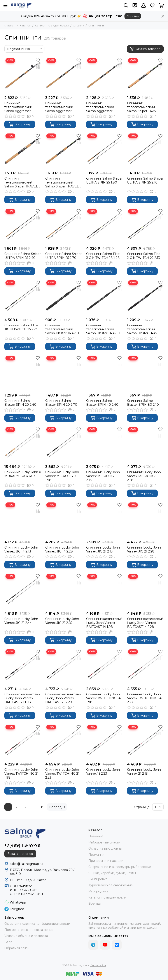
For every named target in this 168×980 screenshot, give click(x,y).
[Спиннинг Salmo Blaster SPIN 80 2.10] (145, 373)
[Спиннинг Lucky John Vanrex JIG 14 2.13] (23, 520)
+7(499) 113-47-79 (22, 845)
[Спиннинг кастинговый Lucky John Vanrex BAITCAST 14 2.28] (145, 591)
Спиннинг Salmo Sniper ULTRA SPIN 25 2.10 (145, 180)
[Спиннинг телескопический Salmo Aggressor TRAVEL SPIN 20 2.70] (104, 75)
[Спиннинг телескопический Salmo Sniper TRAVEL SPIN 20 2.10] (145, 75)
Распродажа (98, 891)
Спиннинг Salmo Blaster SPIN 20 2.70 (61, 403)
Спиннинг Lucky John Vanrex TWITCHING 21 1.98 (21, 774)
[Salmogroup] (21, 5)
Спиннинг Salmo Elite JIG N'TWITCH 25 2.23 (21, 327)
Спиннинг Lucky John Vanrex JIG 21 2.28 (144, 549)
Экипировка (98, 879)
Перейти (133, 16)
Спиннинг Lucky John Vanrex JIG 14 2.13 (21, 549)
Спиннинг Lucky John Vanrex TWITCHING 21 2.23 (62, 774)
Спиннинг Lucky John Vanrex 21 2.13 (144, 772)
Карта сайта (98, 965)
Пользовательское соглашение (29, 930)
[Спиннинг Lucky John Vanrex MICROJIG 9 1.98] (64, 444)
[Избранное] (152, 5)
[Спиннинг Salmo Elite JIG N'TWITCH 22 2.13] (145, 226)
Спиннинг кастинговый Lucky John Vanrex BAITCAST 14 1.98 (104, 623)
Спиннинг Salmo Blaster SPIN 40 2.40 (102, 403)
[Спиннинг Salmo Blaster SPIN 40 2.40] (104, 373)
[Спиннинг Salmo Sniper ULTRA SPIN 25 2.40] (23, 226)
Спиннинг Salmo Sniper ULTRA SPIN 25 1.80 (104, 180)
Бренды (95, 904)
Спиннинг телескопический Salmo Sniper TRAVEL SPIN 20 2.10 (144, 107)
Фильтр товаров (145, 49)
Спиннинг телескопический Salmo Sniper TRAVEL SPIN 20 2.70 (62, 182)
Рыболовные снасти (104, 842)
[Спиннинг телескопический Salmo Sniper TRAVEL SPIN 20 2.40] (23, 151)
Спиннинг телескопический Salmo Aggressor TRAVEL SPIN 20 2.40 (62, 107)
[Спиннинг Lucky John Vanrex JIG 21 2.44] (23, 591)
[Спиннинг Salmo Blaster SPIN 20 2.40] (23, 373)
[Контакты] (135, 5)
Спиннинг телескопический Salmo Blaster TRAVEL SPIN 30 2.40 (103, 329)
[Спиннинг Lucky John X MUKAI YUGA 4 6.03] (23, 444)
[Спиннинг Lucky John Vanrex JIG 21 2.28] (145, 520)
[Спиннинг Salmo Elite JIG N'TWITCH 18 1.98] (104, 226)
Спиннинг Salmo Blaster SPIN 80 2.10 (143, 403)
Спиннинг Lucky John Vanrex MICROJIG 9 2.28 (144, 476)
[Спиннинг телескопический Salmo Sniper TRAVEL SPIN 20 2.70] (64, 151)
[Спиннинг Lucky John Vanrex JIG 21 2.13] (104, 520)
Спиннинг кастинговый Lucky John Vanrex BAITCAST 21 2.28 (63, 698)
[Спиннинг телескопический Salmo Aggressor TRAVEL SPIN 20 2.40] (64, 75)
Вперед (57, 807)
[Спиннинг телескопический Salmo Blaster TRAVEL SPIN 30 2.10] (64, 297)
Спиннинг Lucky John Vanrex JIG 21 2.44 (21, 621)
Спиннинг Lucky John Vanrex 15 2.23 (103, 772)
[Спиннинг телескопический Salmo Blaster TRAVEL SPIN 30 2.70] (145, 297)
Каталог (25, 25)
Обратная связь (17, 948)
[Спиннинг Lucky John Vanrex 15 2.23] (104, 742)
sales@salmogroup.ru (26, 864)
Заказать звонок (20, 854)
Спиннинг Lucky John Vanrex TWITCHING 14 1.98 (103, 698)
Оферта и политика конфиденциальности (37, 924)
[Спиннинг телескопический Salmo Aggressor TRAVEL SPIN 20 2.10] (23, 75)
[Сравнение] (38, 67)
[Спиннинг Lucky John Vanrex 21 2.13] (145, 742)
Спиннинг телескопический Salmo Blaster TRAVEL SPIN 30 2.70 (144, 329)
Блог (8, 942)
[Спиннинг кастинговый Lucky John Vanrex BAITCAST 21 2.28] (64, 666)
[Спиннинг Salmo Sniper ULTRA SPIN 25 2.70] (64, 226)
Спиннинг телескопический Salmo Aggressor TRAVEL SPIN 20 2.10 (21, 107)
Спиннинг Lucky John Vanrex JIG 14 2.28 (62, 549)
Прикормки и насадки (106, 861)
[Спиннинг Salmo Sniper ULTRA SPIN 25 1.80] (104, 151)
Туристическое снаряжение (111, 885)
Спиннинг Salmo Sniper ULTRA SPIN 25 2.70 (63, 256)
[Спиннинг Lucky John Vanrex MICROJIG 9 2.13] (104, 444)
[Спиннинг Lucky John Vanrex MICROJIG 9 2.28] (145, 444)
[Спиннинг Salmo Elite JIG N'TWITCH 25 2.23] (23, 297)
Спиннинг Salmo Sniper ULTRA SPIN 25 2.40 (23, 256)
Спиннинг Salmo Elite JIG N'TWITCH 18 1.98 (103, 256)
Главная (10, 25)
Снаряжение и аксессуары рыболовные (120, 867)
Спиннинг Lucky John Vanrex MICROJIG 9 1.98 (62, 476)
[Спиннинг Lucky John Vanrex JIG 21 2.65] (64, 591)
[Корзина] (161, 5)
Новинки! (96, 836)
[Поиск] (126, 5)
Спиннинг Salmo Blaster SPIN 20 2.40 (20, 403)
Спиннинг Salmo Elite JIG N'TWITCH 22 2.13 (144, 256)
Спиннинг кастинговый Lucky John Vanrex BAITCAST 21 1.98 (22, 698)
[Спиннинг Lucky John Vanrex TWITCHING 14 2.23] (145, 666)
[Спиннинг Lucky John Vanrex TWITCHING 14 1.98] (104, 666)
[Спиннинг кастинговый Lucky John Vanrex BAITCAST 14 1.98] (104, 591)
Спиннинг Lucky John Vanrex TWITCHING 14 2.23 (144, 698)
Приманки (96, 855)
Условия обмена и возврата (26, 936)
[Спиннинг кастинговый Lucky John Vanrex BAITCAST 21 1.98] (23, 666)
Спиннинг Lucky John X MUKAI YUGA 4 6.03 (23, 474)
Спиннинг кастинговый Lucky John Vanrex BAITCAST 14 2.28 (145, 623)
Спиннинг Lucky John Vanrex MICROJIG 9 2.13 (103, 476)
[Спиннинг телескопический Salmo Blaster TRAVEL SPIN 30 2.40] (104, 297)
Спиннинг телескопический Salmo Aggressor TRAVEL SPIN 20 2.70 (103, 107)
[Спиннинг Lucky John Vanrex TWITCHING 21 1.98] (23, 742)
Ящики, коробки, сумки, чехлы (112, 873)
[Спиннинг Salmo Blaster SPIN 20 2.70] (64, 373)
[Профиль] (143, 5)
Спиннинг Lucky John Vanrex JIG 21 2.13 (103, 549)
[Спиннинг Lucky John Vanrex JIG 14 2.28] (64, 520)
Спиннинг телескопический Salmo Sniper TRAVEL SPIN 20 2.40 (21, 182)
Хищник (79, 25)
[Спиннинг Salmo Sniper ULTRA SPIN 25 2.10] (145, 151)
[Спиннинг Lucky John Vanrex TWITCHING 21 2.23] (64, 742)
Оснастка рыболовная (106, 848)
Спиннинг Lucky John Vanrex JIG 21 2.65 (62, 621)
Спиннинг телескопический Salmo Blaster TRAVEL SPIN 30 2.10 (63, 329)
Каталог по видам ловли (52, 25)
